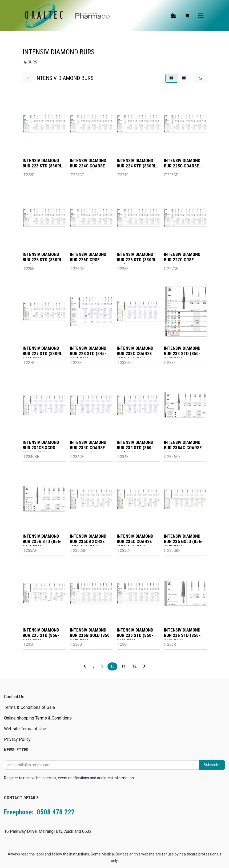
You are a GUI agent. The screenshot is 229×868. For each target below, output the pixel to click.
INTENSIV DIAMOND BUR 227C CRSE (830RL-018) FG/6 (182, 260)
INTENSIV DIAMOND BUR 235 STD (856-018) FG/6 (41, 636)
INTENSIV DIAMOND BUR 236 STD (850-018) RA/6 (182, 636)
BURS (32, 62)
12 (134, 666)
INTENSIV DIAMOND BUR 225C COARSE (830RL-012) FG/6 (182, 166)
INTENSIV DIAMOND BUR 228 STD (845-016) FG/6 (88, 354)
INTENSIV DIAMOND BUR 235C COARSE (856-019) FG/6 (135, 542)
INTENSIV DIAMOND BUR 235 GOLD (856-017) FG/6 (183, 542)
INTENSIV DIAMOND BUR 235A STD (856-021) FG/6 (42, 542)
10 (113, 666)
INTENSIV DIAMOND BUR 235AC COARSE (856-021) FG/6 (183, 448)
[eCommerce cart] (187, 15)
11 (123, 666)
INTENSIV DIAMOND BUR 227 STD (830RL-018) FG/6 (43, 354)
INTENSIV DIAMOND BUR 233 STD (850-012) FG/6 (182, 354)
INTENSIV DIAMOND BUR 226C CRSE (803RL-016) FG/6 (88, 260)
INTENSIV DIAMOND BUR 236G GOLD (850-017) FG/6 (90, 636)
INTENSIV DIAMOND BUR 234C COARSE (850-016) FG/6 (88, 448)
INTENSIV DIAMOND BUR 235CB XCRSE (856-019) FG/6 (88, 542)
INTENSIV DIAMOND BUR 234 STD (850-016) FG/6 (135, 448)
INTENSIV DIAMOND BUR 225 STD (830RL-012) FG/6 (43, 260)
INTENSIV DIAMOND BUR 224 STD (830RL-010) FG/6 (137, 166)
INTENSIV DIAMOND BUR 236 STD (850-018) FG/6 (135, 636)
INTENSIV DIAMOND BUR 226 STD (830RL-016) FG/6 (137, 260)
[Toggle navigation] (201, 16)
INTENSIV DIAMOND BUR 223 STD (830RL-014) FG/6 (43, 166)
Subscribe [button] (212, 765)
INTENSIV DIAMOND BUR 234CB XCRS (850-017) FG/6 (41, 448)
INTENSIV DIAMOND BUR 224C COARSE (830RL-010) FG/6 (88, 166)
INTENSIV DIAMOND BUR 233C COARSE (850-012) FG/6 (135, 354)
